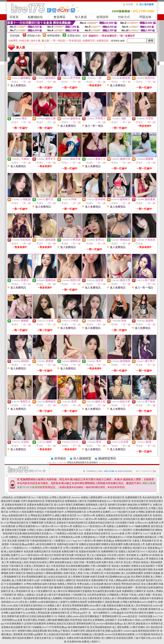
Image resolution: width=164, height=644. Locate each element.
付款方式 (124, 17)
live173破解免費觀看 (139, 526)
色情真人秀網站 (155, 591)
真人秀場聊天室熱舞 (79, 577)
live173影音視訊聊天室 (119, 501)
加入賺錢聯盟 (82, 458)
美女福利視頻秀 (151, 497)
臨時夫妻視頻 (49, 584)
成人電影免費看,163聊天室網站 (129, 627)
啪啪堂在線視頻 (35, 573)
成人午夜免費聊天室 (42, 591)
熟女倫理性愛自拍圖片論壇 (107, 591)
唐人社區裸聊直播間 (132, 573)
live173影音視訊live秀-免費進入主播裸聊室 (106, 526)
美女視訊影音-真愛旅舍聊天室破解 (28, 519)
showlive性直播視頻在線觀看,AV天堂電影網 (127, 634)
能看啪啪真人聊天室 (76, 501)
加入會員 (81, 17)
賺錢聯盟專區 (107, 458)
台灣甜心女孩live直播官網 (41, 530)
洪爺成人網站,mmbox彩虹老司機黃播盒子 (80, 616)
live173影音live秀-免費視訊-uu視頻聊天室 (101, 519)
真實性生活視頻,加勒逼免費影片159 (38, 616)
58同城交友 (80, 555)
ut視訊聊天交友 (75, 533)
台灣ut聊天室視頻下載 (20, 559)
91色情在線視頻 (124, 570)
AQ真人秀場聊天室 (105, 570)
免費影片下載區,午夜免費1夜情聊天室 (140, 609)
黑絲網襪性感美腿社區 (145, 537)
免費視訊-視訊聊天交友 (135, 548)
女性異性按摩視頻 (97, 595)
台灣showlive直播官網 (146, 523)
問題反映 (145, 17)
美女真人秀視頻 (132, 562)
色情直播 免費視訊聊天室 (37, 552)
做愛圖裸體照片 (41, 559)
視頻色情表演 (83, 580)
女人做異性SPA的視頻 (148, 555)
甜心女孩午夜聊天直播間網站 (69, 505)
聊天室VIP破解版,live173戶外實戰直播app (45, 627)
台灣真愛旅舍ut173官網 (93, 537)
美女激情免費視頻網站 (78, 566)
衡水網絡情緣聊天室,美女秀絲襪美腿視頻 (90, 627)
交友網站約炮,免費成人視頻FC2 (84, 642)
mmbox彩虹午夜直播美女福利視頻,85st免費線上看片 (34, 606)
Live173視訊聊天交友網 (123, 512)
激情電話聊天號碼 (143, 570)
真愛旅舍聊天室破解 (15, 530)
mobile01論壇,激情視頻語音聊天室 (141, 631)
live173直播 (85, 530)
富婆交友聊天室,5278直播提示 (50, 638)
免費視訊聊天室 (123, 541)
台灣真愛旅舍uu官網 (69, 537)
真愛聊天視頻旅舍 (83, 588)
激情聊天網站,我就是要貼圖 (32, 631)
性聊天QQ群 (33, 580)
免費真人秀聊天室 (67, 584)
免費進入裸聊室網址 (105, 559)
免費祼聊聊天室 (133, 497)
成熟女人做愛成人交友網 (30, 595)
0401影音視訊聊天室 (114, 497)
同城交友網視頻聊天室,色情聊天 (82, 462)
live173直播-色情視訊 (103, 530)
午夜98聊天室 (16, 566)
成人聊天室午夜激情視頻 (57, 595)
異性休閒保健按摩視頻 (82, 559)
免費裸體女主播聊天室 (134, 591)
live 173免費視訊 (58, 533)
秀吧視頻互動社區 (131, 584)
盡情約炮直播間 (124, 588)
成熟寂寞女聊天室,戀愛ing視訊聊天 (104, 631)
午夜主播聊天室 (86, 570)
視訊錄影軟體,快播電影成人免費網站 (43, 598)
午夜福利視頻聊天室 (41, 541)
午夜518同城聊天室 (101, 566)
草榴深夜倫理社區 (55, 501)
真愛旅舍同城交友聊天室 (97, 533)
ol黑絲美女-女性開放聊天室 (16, 497)
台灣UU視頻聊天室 (52, 548)
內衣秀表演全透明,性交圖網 (139, 613)
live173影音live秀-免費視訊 (91, 515)
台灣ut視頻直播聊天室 (67, 530)
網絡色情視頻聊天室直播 (36, 533)
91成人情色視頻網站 (44, 570)
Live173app (72, 541)
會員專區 (59, 17)
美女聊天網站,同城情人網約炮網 (40, 620)
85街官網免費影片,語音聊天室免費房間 (25, 624)
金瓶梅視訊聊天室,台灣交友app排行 (69, 613)
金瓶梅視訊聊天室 (18, 515)
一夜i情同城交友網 (143, 588)
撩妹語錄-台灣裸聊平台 (140, 505)
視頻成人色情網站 (121, 566)
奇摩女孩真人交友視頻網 (90, 584)
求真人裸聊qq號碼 (118, 580)
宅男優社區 (50, 523)
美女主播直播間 (149, 584)
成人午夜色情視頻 (56, 566)
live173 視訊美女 (149, 552)
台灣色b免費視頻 (33, 584)
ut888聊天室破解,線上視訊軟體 (87, 634)
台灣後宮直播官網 (25, 526)
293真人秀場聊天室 (93, 573)
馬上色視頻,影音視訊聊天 (57, 634)
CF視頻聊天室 (9, 595)
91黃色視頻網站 (112, 573)
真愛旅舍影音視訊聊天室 (119, 515)
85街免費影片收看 (125, 523)
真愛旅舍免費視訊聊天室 (40, 505)
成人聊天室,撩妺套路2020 (137, 624)
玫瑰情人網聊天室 (66, 580)
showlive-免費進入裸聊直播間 (87, 497)
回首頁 (14, 17)
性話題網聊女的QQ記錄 (118, 577)
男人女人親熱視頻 (96, 555)
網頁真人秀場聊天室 (22, 570)
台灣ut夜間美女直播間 (98, 512)
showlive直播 (118, 533)
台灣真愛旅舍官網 (29, 537)
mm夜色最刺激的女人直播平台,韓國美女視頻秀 (62, 602)
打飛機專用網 (36, 523)
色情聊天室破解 (152, 573)
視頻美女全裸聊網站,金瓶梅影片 (100, 620)
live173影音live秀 (44, 526)
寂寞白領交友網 (137, 580)
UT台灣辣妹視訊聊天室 (16, 523)
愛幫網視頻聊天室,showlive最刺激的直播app (100, 624)
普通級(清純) (74, 36)
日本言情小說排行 (116, 555)
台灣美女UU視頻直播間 (21, 512)
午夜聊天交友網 (125, 559)
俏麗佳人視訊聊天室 (129, 552)
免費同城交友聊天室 (68, 544)
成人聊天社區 (60, 591)
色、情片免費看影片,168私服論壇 (106, 613)
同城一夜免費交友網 (90, 562)
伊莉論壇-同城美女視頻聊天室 (53, 508)
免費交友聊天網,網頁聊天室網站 (84, 638)
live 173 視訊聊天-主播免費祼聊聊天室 (134, 530)
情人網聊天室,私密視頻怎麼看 (117, 638)
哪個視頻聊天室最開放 (80, 591)
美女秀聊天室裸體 (140, 577)
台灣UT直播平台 (134, 533)
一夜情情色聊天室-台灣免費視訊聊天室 (127, 508)
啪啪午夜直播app (105, 541)
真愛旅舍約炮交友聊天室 (101, 523)
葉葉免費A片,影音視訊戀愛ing (63, 609)
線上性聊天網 (19, 580)
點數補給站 (35, 17)
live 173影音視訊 (40, 497)
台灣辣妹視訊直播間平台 (41, 515)
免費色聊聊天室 (100, 580)
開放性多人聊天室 (48, 537)
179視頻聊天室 (79, 595)
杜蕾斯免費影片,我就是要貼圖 (104, 602)
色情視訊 (31, 508)
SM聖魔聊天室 (48, 580)
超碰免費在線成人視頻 (67, 562)
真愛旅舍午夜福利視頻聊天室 (72, 523)
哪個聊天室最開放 (64, 588)
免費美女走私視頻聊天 (143, 566)
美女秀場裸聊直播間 (32, 577)
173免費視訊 (59, 541)
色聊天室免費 (97, 577)
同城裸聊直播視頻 (97, 501)
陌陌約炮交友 (27, 588)
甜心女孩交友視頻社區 (55, 577)
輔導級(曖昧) (54, 36)
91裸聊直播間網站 (53, 573)
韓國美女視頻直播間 (90, 544)
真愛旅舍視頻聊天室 (16, 505)
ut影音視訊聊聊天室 (46, 544)
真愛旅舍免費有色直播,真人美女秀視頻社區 (130, 606)
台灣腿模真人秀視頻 (118, 595)
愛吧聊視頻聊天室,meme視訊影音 (120, 616)
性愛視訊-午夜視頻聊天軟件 (49, 512)
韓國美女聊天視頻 (44, 588)
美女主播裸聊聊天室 (104, 588)
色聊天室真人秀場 (73, 573)
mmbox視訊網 (99, 508)
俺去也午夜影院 (53, 555)
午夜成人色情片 (137, 595)
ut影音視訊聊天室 (93, 548)
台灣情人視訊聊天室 (60, 497)
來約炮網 (131, 555)
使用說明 (102, 17)
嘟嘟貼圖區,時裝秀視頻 (70, 620)
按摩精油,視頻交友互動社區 (61, 624)
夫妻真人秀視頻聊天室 (144, 541)
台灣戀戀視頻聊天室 (75, 512)
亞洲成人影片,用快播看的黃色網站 (121, 598)
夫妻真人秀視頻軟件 (35, 566)
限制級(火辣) (34, 36)
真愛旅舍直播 (54, 519)
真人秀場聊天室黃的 (66, 570)
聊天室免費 (68, 555)
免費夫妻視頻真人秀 (134, 544)
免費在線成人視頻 (19, 562)
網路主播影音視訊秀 (66, 515)
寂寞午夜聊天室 (17, 573)
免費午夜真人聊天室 (112, 562)
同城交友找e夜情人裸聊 (42, 562)
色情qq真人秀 (141, 559)
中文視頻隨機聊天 (14, 584)
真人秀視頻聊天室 (21, 591)
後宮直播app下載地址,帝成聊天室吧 (66, 631)
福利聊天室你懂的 (117, 505)
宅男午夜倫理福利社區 (33, 501)
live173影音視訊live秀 (32, 555)
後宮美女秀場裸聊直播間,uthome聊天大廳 (84, 606)
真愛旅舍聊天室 (70, 519)
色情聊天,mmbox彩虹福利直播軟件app (100, 609)
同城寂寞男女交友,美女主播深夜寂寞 (82, 598)
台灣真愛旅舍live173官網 (119, 537)
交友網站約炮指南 (60, 559)
